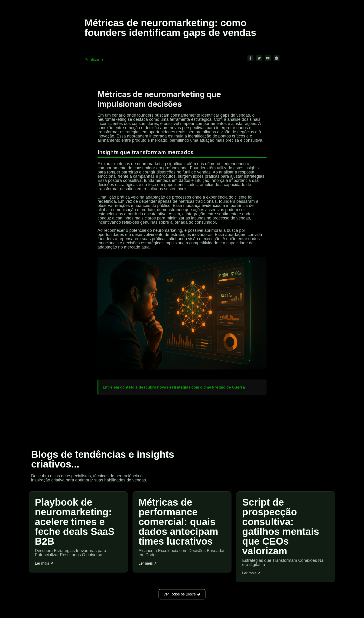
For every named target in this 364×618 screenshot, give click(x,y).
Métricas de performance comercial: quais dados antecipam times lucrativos (178, 522)
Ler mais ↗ (44, 563)
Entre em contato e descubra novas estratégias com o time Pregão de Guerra (174, 387)
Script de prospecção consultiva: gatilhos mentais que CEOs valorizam (281, 527)
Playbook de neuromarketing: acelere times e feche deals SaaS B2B (75, 522)
